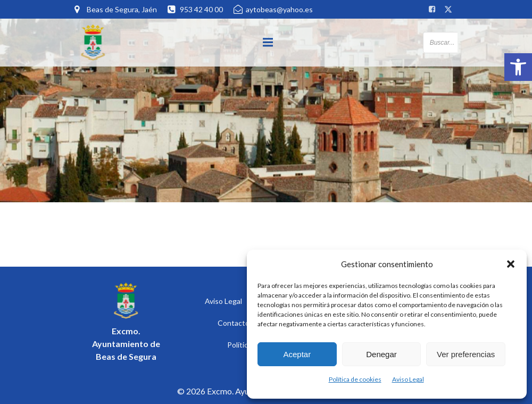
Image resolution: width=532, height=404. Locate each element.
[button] (518, 67)
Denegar (381, 354)
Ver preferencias (466, 354)
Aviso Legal (408, 379)
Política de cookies (355, 379)
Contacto (234, 323)
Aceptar (297, 354)
